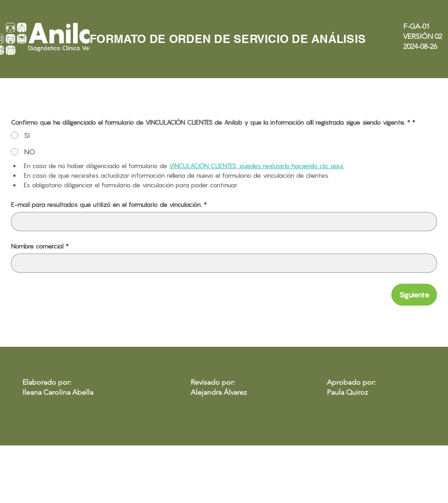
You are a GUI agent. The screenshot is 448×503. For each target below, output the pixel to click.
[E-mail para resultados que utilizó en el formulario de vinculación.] (221, 222)
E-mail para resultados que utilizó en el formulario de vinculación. (109, 204)
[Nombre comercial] (221, 263)
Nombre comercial (40, 246)
